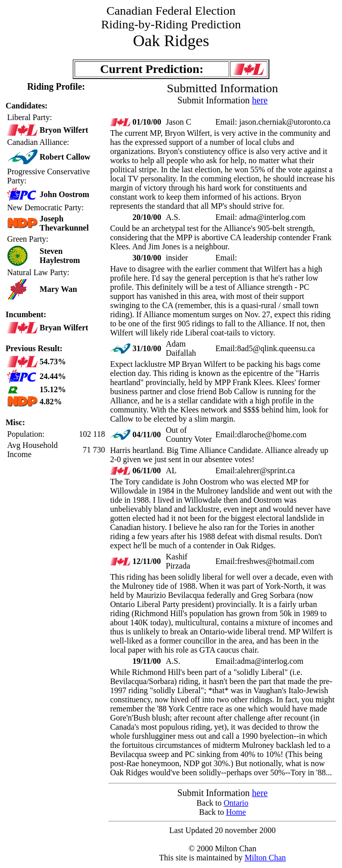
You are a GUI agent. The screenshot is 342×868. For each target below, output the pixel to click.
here (260, 100)
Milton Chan (265, 858)
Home (236, 812)
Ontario (236, 803)
